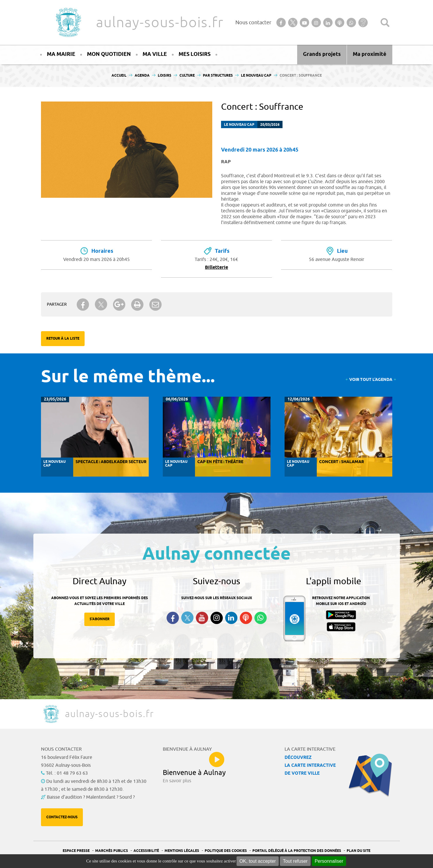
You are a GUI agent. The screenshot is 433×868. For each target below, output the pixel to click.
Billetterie (216, 268)
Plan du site (358, 851)
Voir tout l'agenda (371, 380)
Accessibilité (146, 851)
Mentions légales (182, 851)
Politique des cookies (226, 851)
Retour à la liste (63, 339)
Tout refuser (295, 861)
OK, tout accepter (258, 861)
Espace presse (76, 851)
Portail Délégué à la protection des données (297, 851)
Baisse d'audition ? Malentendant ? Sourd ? (91, 797)
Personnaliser (329, 861)
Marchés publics (112, 851)
